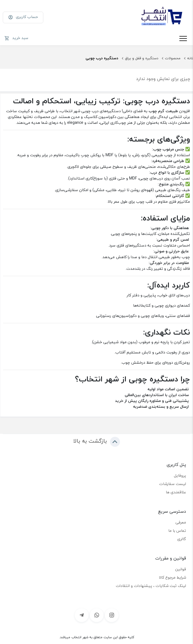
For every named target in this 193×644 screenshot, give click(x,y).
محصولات (173, 58)
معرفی (181, 522)
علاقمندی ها (176, 492)
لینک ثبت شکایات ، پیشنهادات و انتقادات (151, 586)
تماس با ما (177, 531)
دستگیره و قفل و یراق (142, 58)
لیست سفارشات (173, 484)
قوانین (181, 569)
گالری (182, 539)
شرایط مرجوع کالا (172, 577)
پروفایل (180, 475)
